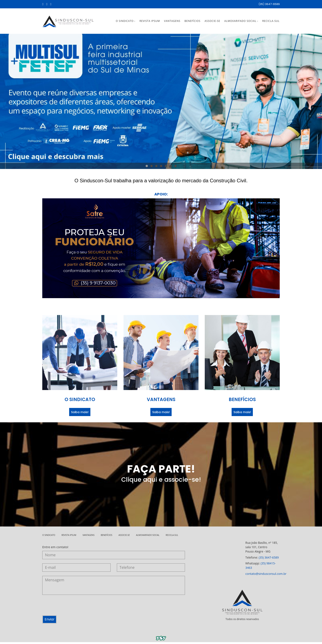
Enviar (51, 621)
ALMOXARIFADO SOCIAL (241, 22)
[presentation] (74, 609)
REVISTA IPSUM (150, 22)
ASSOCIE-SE (212, 22)
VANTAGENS (172, 22)
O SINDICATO (126, 22)
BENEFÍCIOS (193, 22)
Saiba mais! (80, 414)
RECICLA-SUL (271, 22)
